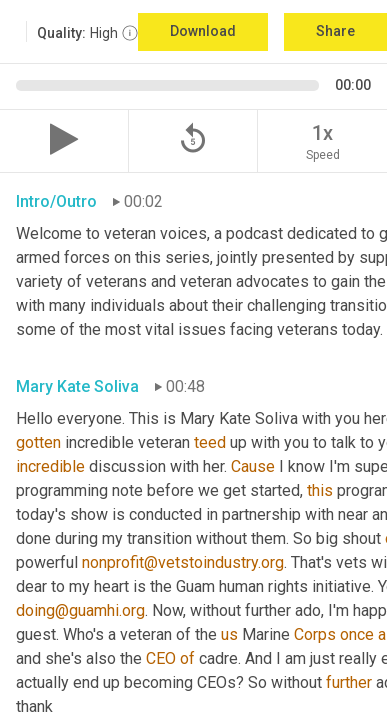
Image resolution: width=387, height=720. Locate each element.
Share (335, 31)
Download (203, 31)
